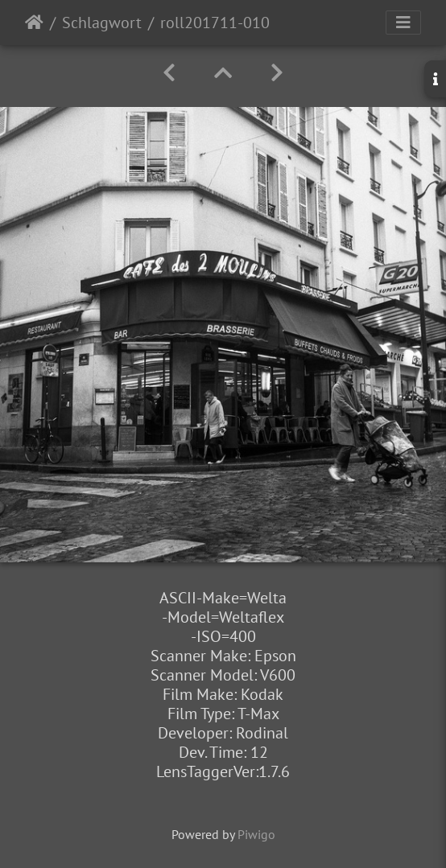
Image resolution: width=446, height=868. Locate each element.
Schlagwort (102, 23)
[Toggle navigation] (403, 23)
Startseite (34, 23)
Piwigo (256, 834)
